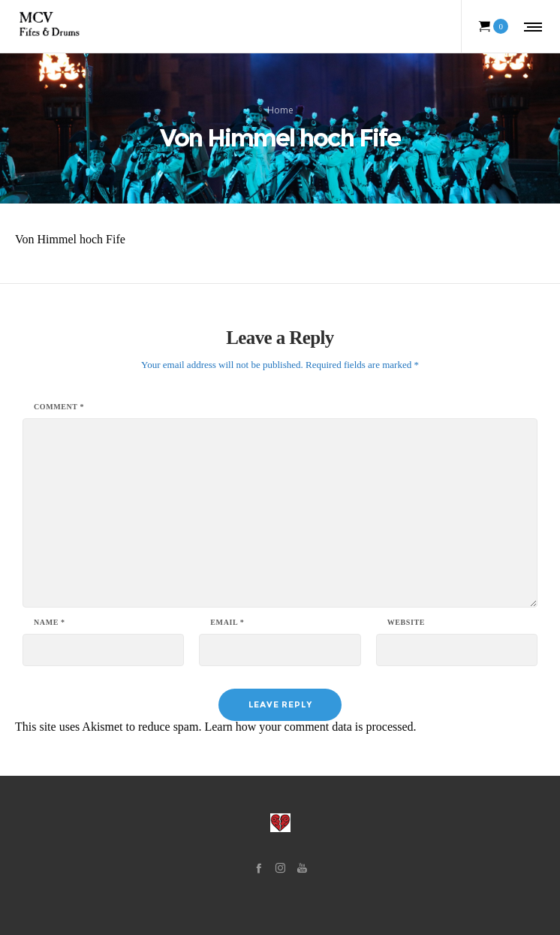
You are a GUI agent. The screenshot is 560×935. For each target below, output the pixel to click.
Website (406, 623)
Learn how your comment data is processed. (310, 727)
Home (280, 110)
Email (227, 623)
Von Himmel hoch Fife (70, 239)
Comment (59, 407)
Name (50, 623)
